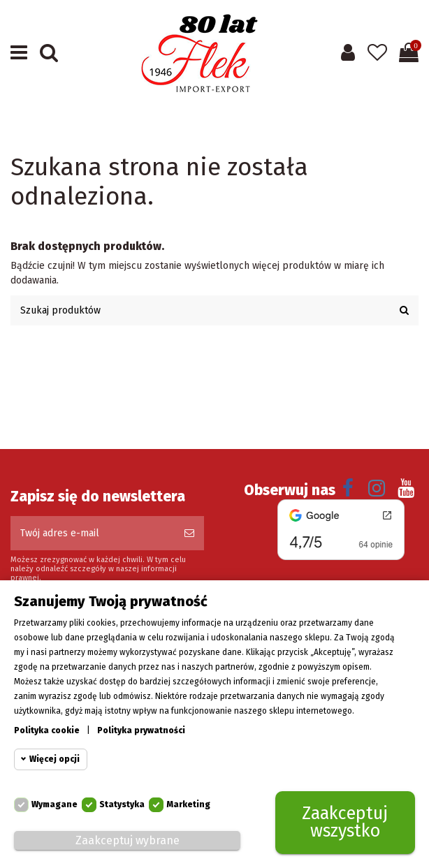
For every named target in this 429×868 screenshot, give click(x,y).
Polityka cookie (47, 731)
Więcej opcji (54, 760)
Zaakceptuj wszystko (345, 823)
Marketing (188, 805)
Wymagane (54, 805)
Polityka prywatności (141, 731)
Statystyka (122, 805)
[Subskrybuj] (189, 533)
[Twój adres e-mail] (93, 533)
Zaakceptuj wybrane (128, 841)
